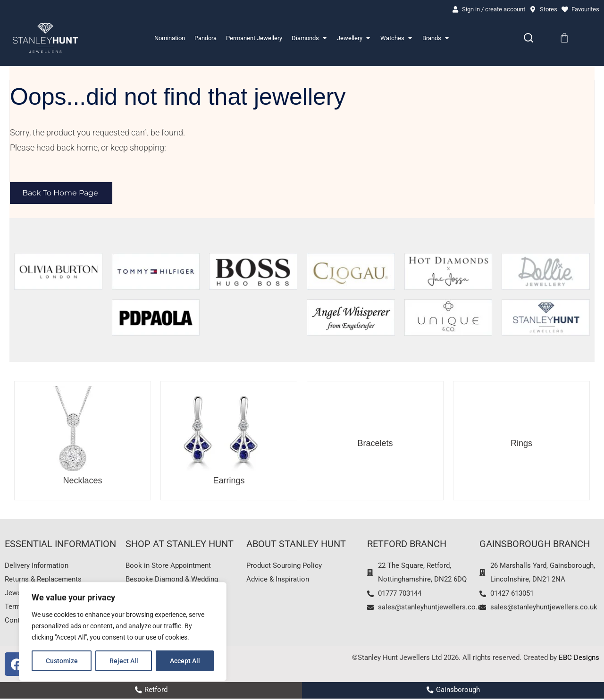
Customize (62, 661)
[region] (123, 632)
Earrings (229, 481)
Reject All (124, 661)
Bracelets (375, 443)
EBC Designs (579, 659)
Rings (521, 443)
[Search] (528, 38)
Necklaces (82, 481)
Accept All (185, 661)
